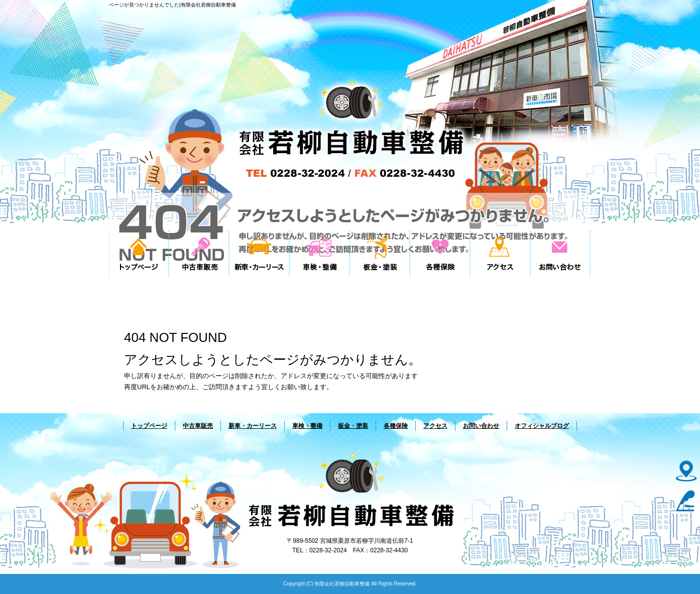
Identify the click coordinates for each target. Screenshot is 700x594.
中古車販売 (199, 254)
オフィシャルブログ (542, 426)
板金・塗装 (380, 254)
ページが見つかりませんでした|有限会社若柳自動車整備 (172, 5)
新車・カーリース (260, 254)
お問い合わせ (561, 254)
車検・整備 (320, 254)
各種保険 (440, 254)
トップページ (139, 254)
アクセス (501, 254)
